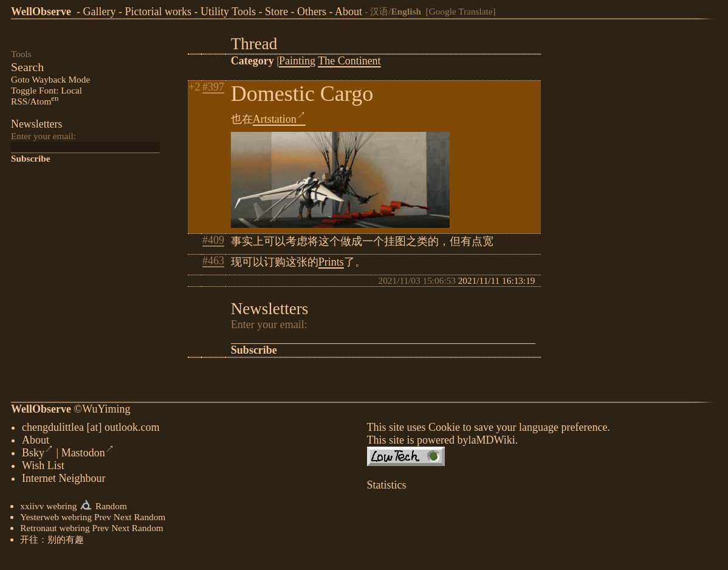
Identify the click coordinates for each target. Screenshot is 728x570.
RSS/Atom (35, 101)
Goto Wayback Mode (50, 79)
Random (111, 508)
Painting (297, 61)
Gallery (99, 12)
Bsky (38, 455)
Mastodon (88, 455)
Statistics (387, 487)
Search (27, 67)
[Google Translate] (461, 11)
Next (123, 519)
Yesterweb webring (56, 519)
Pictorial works (158, 12)
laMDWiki (491, 442)
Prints (331, 262)
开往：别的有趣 (52, 542)
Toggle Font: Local (46, 90)
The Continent (349, 61)
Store (276, 12)
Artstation (279, 119)
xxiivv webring (48, 508)
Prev (103, 519)
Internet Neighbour (64, 481)
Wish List (43, 468)
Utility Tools (228, 12)
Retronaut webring (55, 530)
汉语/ (396, 11)
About (349, 12)
